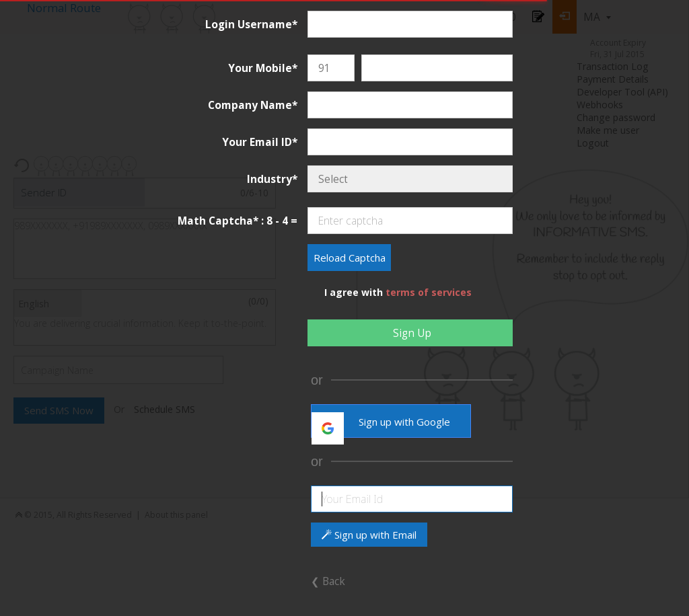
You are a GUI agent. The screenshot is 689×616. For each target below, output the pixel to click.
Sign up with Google (381, 425)
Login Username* (251, 24)
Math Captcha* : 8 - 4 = (238, 221)
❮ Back (328, 581)
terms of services (429, 292)
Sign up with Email (369, 535)
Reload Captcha (350, 258)
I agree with (398, 292)
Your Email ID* (260, 142)
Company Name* (253, 105)
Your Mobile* (263, 68)
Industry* (272, 179)
